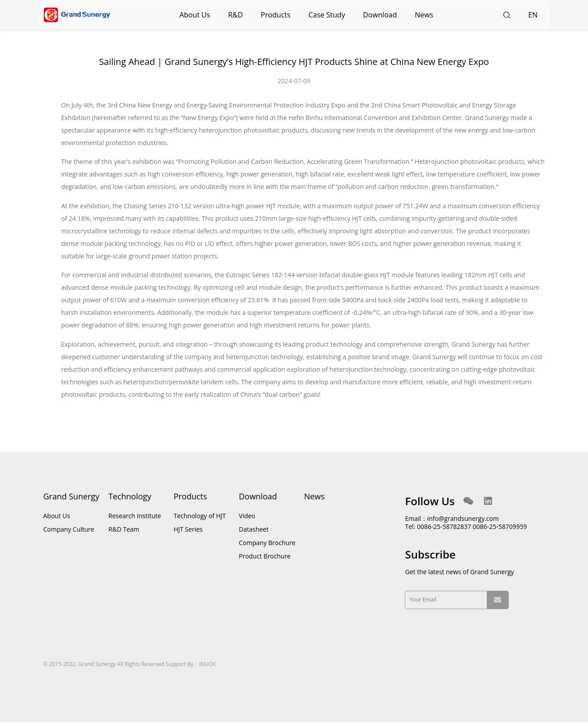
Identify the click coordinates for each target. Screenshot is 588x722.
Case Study (327, 15)
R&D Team (124, 529)
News (424, 15)
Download (380, 15)
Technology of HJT (200, 516)
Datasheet (254, 529)
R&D (235, 15)
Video (247, 516)
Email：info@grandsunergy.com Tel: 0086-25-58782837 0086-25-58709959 (466, 522)
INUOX (207, 664)
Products (275, 15)
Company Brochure (267, 543)
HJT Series (188, 529)
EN (533, 15)
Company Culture (69, 529)
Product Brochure (265, 556)
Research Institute (135, 516)
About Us (195, 15)
